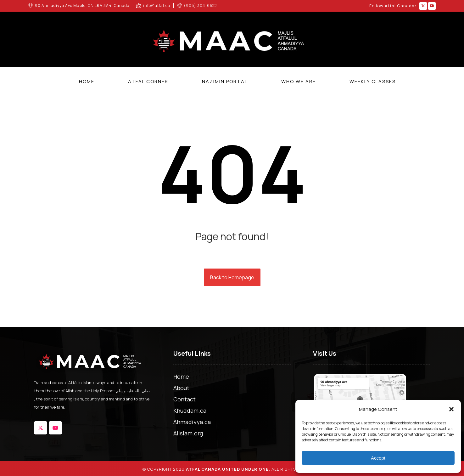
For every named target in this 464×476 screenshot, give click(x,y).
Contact (184, 399)
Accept (378, 458)
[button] (451, 409)
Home (181, 377)
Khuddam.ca (190, 411)
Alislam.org (188, 433)
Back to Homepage (232, 277)
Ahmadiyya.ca (192, 422)
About (181, 388)
